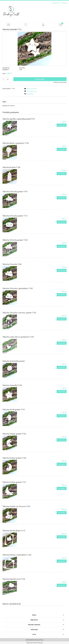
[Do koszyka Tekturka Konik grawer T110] (62, 416)
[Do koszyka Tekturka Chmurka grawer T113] (62, 222)
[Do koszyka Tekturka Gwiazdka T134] (62, 392)
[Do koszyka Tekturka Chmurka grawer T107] (62, 198)
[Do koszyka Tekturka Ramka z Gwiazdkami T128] (62, 561)
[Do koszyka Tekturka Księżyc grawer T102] (62, 440)
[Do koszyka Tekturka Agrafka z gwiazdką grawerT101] (62, 125)
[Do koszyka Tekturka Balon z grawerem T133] (62, 149)
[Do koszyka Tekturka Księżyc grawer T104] (62, 464)
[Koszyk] (60, 25)
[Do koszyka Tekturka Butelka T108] (62, 174)
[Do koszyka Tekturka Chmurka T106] (62, 271)
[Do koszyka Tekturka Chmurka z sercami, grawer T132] (62, 319)
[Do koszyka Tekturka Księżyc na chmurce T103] (62, 513)
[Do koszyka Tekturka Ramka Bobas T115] (62, 537)
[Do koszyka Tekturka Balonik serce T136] (62, 585)
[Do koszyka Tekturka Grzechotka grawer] (62, 367)
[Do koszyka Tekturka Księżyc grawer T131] (62, 488)
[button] (9, 25)
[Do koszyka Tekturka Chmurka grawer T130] (62, 246)
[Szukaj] (26, 25)
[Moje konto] (43, 25)
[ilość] (5, 79)
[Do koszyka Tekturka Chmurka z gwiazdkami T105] (62, 295)
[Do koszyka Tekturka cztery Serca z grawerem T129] (62, 343)
